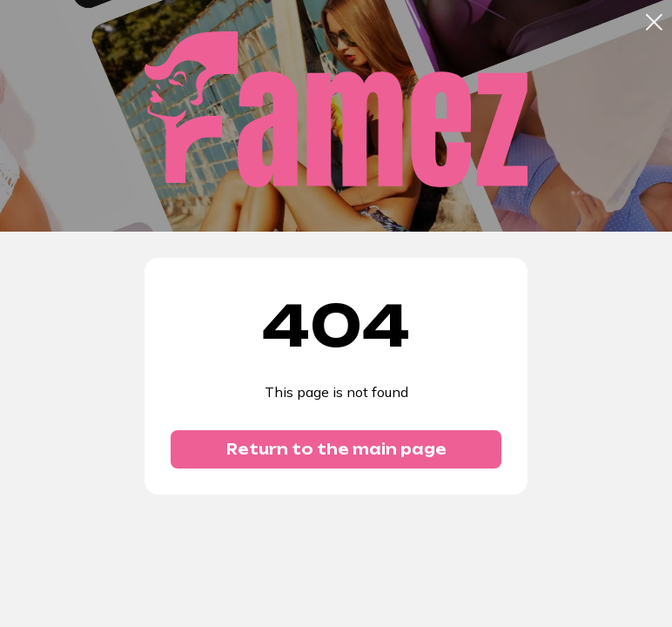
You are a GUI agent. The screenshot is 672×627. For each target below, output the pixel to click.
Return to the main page (336, 449)
